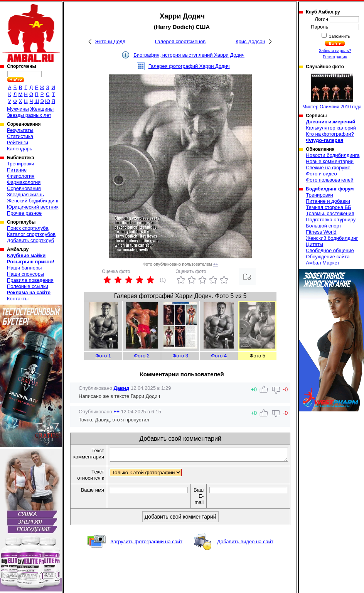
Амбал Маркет (323, 263)
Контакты (18, 299)
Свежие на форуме (328, 168)
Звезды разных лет (29, 115)
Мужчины (18, 109)
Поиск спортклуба (28, 228)
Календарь (20, 149)
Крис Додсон (250, 41)
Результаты (20, 130)
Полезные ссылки (28, 286)
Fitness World (321, 232)
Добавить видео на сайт (245, 544)
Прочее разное (24, 213)
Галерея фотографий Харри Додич (189, 66)
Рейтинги (18, 142)
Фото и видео (321, 174)
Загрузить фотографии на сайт (146, 544)
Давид (122, 388)
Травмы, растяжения (330, 213)
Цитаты (314, 244)
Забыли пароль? (335, 51)
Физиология (21, 176)
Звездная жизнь (25, 195)
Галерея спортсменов (180, 41)
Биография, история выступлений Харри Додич (189, 55)
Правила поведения (30, 280)
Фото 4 (219, 356)
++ (216, 264)
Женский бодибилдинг (33, 201)
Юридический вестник (33, 207)
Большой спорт (324, 226)
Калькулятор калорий (331, 128)
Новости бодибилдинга (333, 155)
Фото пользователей (329, 180)
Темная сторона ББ (329, 207)
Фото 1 (103, 356)
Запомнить (339, 36)
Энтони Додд (110, 41)
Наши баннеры (24, 268)
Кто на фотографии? (330, 134)
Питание (17, 170)
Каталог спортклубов (31, 234)
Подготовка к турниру (331, 220)
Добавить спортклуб (30, 240)
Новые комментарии (330, 161)
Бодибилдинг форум (330, 189)
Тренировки (20, 164)
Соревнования (24, 188)
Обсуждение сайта (328, 257)
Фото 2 (142, 356)
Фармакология (24, 182)
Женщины (42, 109)
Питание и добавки (328, 201)
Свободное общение (330, 250)
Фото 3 (180, 356)
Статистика (20, 136)
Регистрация (335, 57)
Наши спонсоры (25, 274)
